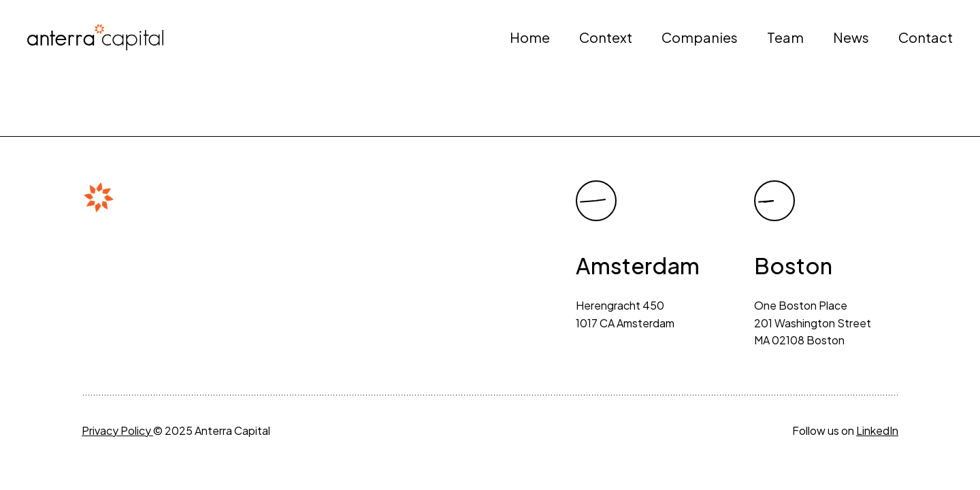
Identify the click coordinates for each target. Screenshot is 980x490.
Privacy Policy (117, 430)
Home (530, 37)
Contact (926, 37)
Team (785, 37)
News (851, 37)
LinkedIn (877, 430)
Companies (700, 37)
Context (606, 37)
